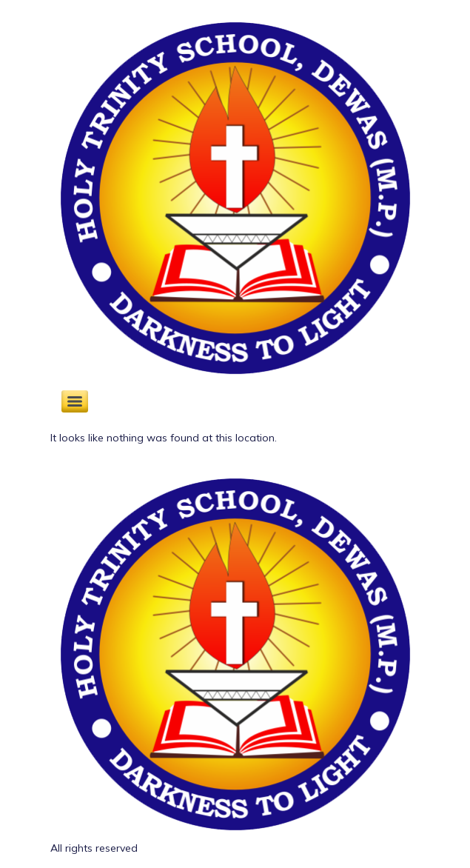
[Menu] (75, 401)
